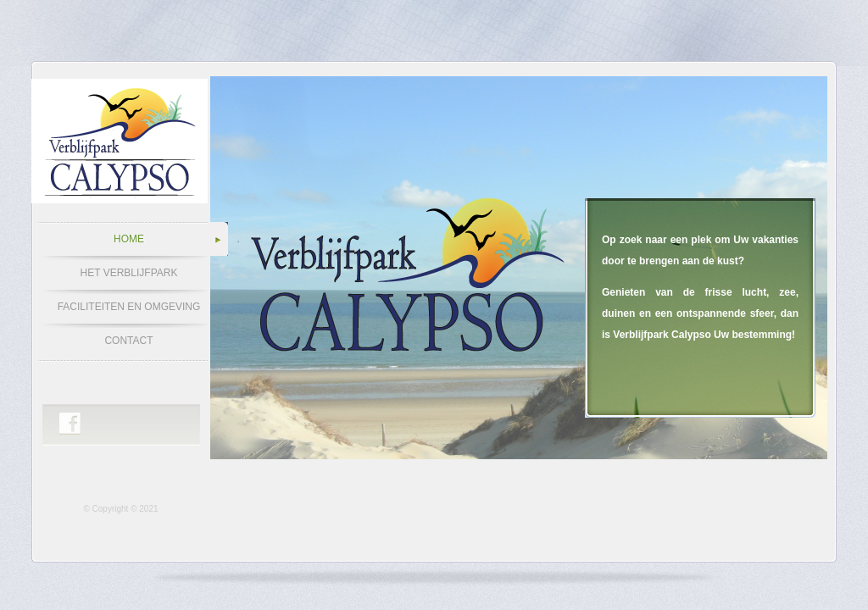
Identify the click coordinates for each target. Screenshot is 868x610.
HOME (129, 239)
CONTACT (128, 341)
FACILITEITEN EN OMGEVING (129, 307)
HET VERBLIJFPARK (129, 273)
